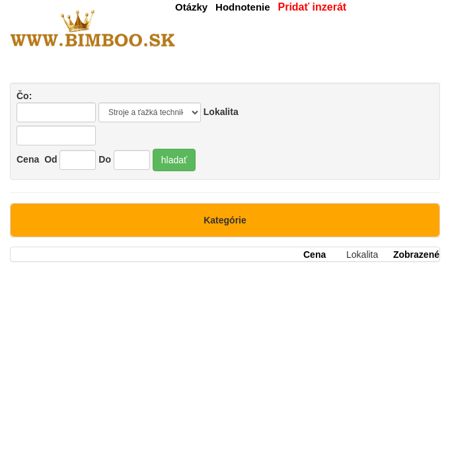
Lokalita (221, 112)
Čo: (56, 106)
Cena (28, 159)
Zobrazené (416, 255)
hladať (174, 160)
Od (51, 159)
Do (105, 159)
